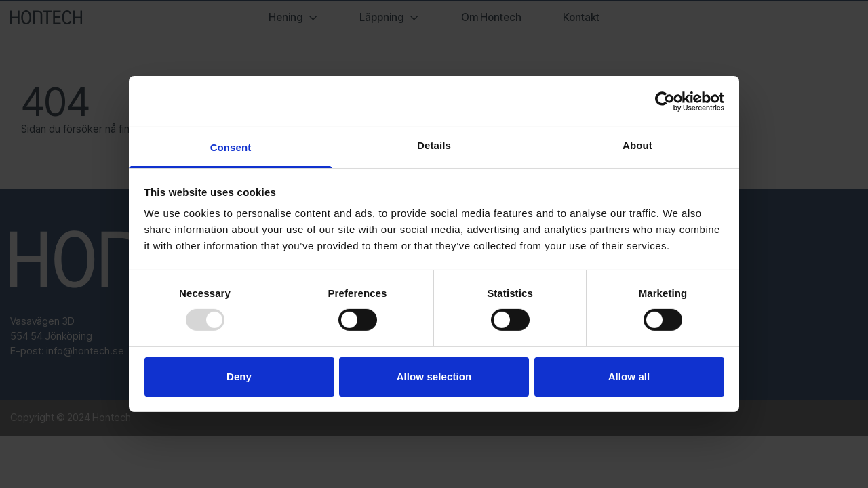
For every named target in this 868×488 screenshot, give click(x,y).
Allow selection (434, 377)
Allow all (629, 377)
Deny (239, 377)
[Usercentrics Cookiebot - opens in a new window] (665, 101)
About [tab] (637, 145)
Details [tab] (434, 145)
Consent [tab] (231, 147)
